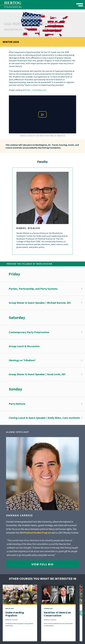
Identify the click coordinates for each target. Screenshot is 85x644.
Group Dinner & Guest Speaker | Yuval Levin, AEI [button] (37, 374)
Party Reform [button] (17, 404)
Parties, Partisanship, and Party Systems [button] (33, 289)
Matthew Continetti (12, 620)
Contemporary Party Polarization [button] (29, 332)
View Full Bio (42, 564)
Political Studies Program (38, 533)
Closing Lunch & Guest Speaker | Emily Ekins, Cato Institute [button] (44, 418)
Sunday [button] (15, 389)
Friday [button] (14, 274)
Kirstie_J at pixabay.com (36, 90)
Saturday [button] (17, 317)
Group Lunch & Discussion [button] (24, 346)
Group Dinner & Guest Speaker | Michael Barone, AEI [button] (40, 303)
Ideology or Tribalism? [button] (22, 360)
